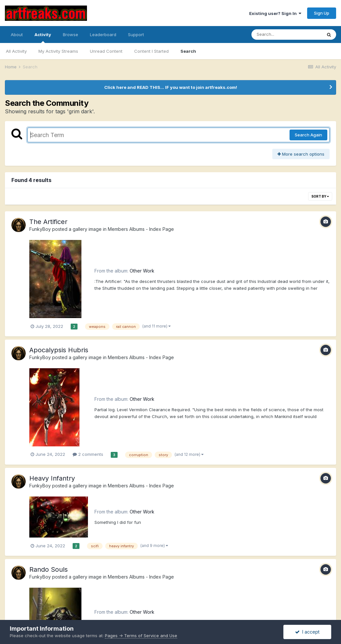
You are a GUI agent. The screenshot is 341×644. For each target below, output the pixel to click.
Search (188, 51)
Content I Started (151, 51)
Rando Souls (49, 569)
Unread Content (106, 51)
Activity (43, 37)
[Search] (287, 35)
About (17, 35)
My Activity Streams (58, 51)
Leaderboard (103, 35)
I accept (307, 632)
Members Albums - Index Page (141, 229)
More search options (301, 154)
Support (136, 35)
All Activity (16, 51)
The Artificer (48, 222)
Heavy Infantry (52, 478)
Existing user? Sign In (275, 13)
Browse (71, 35)
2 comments (88, 454)
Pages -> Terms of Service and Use (141, 636)
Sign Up (322, 13)
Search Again (308, 135)
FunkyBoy (40, 229)
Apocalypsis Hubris (59, 350)
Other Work (142, 271)
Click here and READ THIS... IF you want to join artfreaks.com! (171, 87)
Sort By (320, 196)
